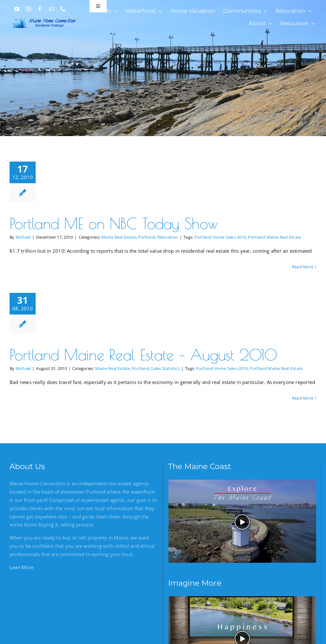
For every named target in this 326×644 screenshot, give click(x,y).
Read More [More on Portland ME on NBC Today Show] (303, 267)
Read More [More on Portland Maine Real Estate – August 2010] (303, 398)
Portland (147, 237)
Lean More (21, 567)
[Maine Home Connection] (43, 17)
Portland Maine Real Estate (274, 237)
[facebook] (40, 9)
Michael (23, 237)
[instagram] (28, 9)
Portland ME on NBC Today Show (114, 223)
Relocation (168, 237)
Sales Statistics (165, 368)
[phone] (63, 9)
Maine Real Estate (119, 237)
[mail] (52, 9)
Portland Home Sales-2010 (220, 237)
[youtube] (17, 9)
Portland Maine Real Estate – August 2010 (143, 355)
